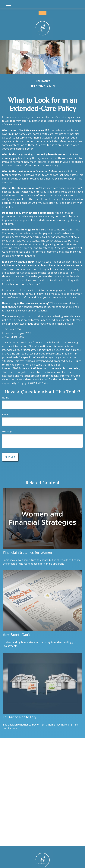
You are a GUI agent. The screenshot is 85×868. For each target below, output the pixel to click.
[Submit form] (10, 457)
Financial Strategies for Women (27, 552)
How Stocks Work (17, 635)
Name (6, 398)
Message (7, 431)
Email (5, 414)
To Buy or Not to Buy (20, 717)
